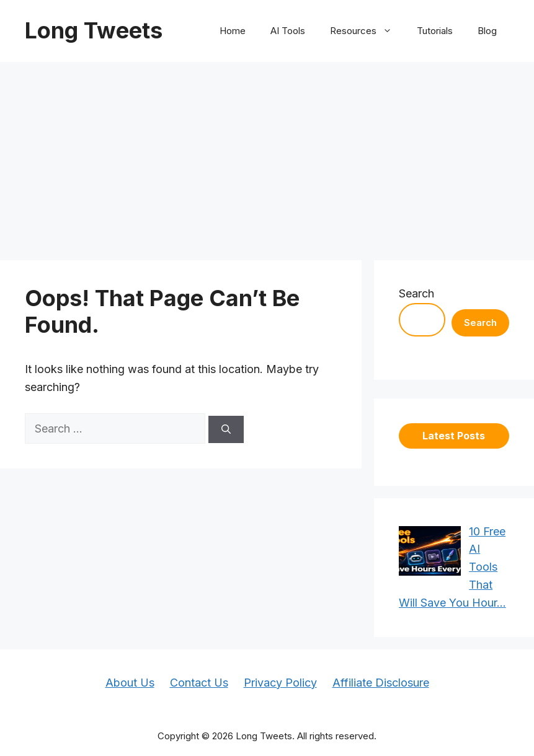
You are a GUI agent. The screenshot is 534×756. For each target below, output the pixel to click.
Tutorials (435, 31)
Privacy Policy (280, 683)
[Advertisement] (267, 155)
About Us (130, 683)
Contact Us (199, 683)
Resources (367, 31)
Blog (487, 31)
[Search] (226, 430)
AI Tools (288, 31)
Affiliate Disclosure (381, 683)
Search (416, 293)
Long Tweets (94, 30)
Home (233, 31)
